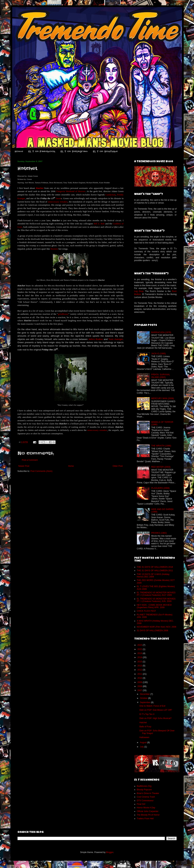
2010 (140, 678)
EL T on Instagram (74, 151)
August (144, 742)
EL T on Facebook (42, 151)
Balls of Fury (145, 727)
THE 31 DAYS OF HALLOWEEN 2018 (155, 567)
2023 (140, 645)
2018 (140, 657)
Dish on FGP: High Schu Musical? (155, 718)
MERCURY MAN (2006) (163, 398)
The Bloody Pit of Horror (148, 815)
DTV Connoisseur (145, 801)
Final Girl (141, 804)
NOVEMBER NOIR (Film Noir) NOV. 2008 (157, 627)
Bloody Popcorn (144, 790)
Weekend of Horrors (76, 191)
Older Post (118, 466)
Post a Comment (30, 460)
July (142, 747)
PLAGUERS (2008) (160, 488)
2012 (140, 670)
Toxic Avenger (116, 339)
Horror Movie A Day (146, 808)
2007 (140, 690)
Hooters (54, 249)
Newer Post (24, 466)
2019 (140, 653)
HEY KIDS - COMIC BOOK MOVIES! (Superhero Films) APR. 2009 (154, 606)
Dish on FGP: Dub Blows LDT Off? (156, 710)
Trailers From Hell (145, 819)
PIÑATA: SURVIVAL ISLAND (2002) (161, 376)
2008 (140, 686)
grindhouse (63, 314)
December (145, 694)
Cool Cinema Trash (146, 797)
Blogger (110, 852)
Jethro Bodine (96, 339)
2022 (140, 649)
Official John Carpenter (148, 811)
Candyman (110, 195)
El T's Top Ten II (147, 714)
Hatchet (143, 723)
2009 (140, 682)
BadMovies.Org (144, 786)
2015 (140, 662)
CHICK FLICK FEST (147, 611)
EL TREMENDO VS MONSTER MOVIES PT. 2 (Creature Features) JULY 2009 (156, 594)
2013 (140, 666)
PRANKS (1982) (159, 533)
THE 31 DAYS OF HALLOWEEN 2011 (155, 571)
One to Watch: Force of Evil (152, 706)
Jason (58, 198)
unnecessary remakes (58, 202)
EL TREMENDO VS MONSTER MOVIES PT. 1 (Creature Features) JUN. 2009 (156, 600)
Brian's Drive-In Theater (148, 793)
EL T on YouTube (105, 151)
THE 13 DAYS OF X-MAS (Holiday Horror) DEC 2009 (153, 575)
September (145, 702)
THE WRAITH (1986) (161, 446)
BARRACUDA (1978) (161, 332)
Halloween (144, 737)
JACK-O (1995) (158, 354)
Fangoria (61, 191)
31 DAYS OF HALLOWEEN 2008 (153, 631)
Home (19, 151)
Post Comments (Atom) (41, 471)
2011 (140, 674)
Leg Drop (139, 291)
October (144, 698)
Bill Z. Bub (99, 224)
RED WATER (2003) (161, 467)
